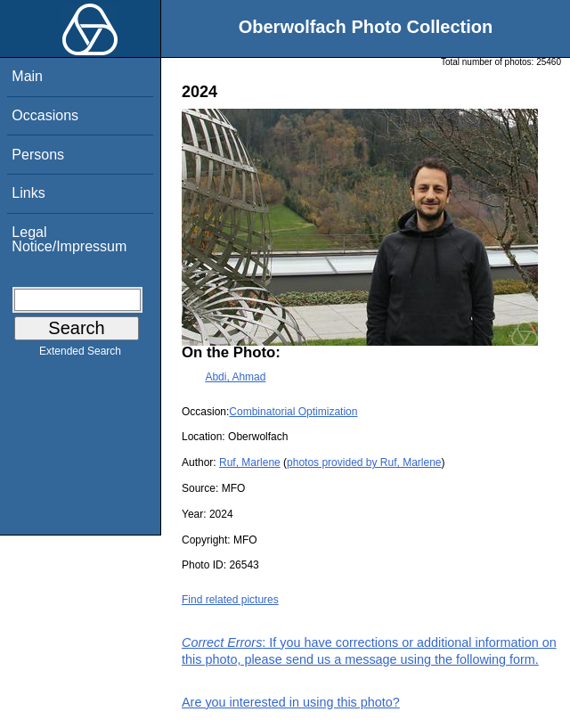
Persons (38, 155)
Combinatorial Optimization (293, 412)
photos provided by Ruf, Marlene (364, 462)
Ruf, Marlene (250, 462)
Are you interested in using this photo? (291, 702)
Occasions (45, 115)
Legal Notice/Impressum (69, 239)
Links (28, 193)
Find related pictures (230, 600)
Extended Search (80, 355)
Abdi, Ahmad (235, 377)
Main (27, 76)
